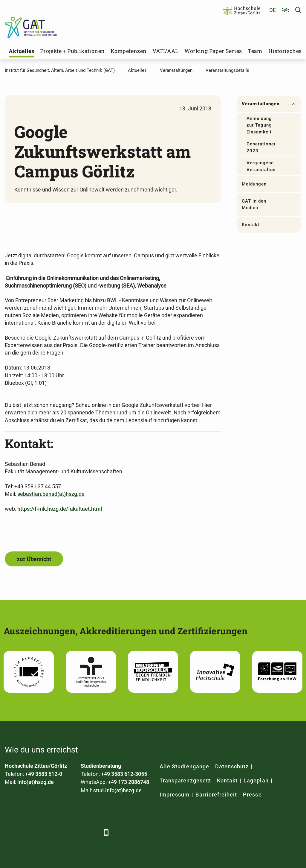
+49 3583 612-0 (44, 774)
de (273, 10)
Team (255, 51)
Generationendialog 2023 (261, 147)
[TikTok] (92, 833)
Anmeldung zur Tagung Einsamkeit (259, 125)
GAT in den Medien (254, 205)
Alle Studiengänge (184, 766)
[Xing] (43, 833)
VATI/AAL (165, 51)
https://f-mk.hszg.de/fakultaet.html (60, 509)
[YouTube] (59, 833)
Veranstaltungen (261, 104)
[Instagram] (76, 833)
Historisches (285, 51)
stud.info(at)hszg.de (117, 790)
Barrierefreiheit (216, 795)
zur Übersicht (34, 559)
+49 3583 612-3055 (124, 774)
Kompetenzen (128, 51)
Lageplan (256, 780)
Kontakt (251, 225)
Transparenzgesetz (185, 780)
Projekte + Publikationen (72, 51)
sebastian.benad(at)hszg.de (51, 494)
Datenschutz (232, 766)
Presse (252, 795)
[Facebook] (10, 833)
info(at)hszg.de (36, 782)
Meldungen (254, 184)
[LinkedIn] (26, 833)
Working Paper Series (213, 51)
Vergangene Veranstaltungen (261, 166)
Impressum (175, 795)
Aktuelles (21, 51)
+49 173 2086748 (128, 782)
